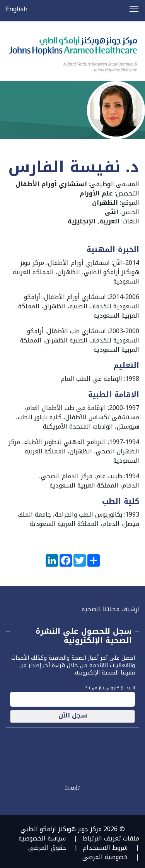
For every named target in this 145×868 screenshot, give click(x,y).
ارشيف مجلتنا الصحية (110, 609)
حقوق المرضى (47, 848)
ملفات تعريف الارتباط (111, 838)
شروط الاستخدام (105, 848)
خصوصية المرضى (105, 857)
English (17, 9)
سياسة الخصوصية (42, 838)
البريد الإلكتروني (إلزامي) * (110, 687)
